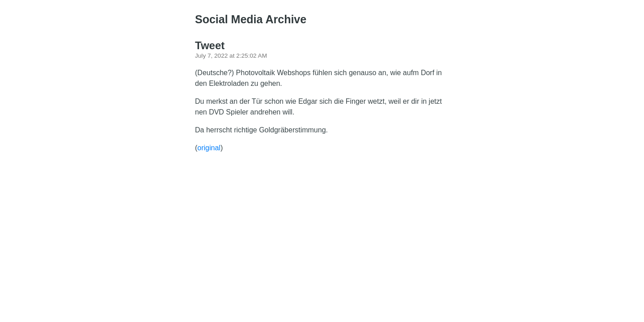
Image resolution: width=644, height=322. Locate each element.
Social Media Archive (251, 19)
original (209, 148)
